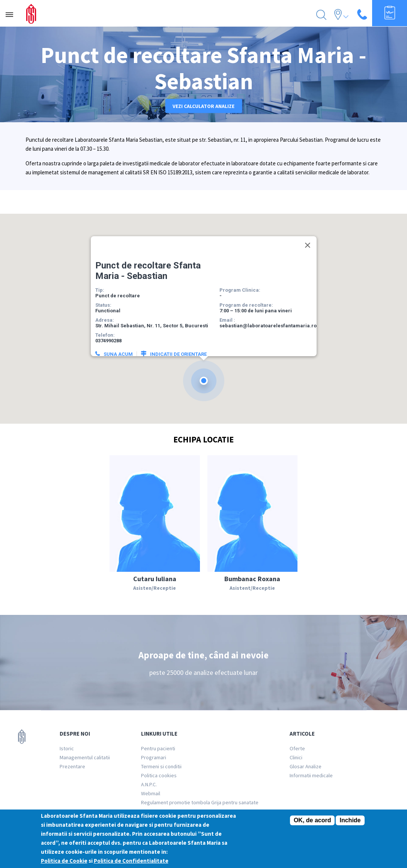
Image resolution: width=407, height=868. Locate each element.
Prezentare (72, 766)
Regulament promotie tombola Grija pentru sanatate (200, 802)
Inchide (350, 821)
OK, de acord (312, 821)
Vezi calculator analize (203, 106)
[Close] (308, 241)
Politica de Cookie (64, 861)
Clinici (296, 757)
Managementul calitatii (85, 757)
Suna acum (118, 350)
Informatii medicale (311, 775)
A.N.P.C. (149, 784)
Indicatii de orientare (178, 350)
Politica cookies (159, 775)
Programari (154, 757)
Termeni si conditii (161, 766)
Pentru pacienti (158, 748)
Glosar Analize (306, 766)
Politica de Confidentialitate (131, 861)
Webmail (151, 793)
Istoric (67, 748)
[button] (204, 377)
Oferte (297, 748)
